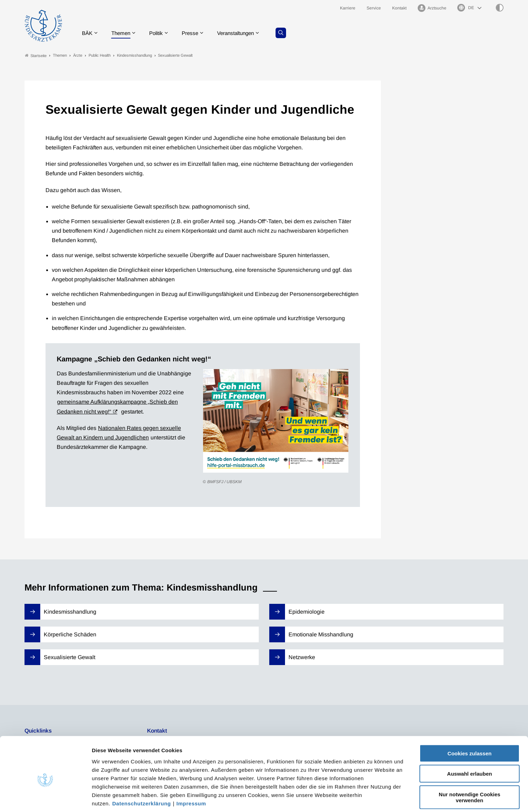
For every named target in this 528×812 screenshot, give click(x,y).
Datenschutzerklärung (142, 770)
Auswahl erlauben (470, 740)
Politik (161, 33)
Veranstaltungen (244, 33)
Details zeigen (373, 798)
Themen (124, 33)
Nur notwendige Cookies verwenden (470, 764)
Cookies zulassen (470, 720)
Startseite (36, 55)
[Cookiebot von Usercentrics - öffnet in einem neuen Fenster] (45, 798)
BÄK (89, 33)
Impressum (191, 770)
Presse (196, 33)
